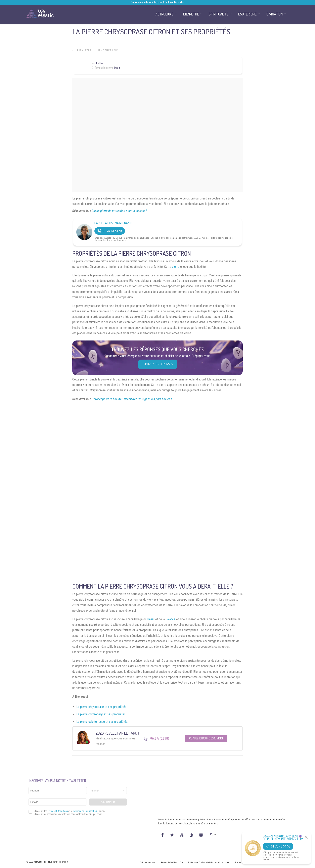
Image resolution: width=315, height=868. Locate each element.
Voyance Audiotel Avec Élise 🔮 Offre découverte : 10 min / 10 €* (283, 838)
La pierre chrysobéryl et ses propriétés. (101, 714)
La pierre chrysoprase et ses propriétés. (102, 707)
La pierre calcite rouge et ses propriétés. (102, 722)
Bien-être (84, 50)
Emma (100, 63)
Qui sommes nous (148, 862)
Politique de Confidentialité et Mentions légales (209, 862)
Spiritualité (219, 14)
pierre (176, 267)
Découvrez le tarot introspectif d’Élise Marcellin (158, 2)
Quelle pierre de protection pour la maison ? (119, 211)
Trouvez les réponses (158, 364)
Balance (170, 619)
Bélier (151, 619)
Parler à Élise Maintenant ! (113, 223)
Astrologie (164, 14)
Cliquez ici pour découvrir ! (206, 738)
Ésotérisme (247, 14)
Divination (275, 14)
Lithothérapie (107, 50)
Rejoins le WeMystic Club (172, 862)
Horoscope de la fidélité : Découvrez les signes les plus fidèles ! (132, 399)
